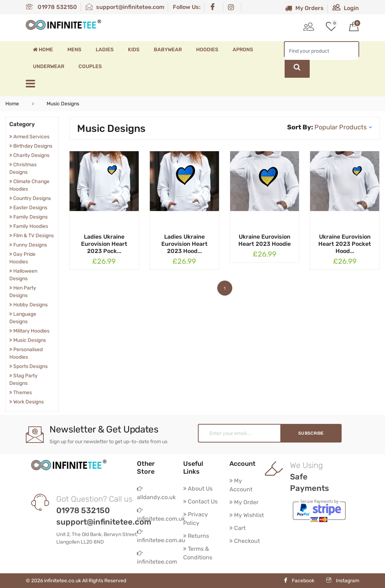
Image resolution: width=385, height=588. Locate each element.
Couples (90, 66)
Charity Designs (29, 155)
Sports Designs (28, 366)
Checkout (245, 541)
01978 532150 (51, 7)
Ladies (105, 50)
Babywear (168, 50)
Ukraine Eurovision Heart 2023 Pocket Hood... (345, 244)
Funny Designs (28, 245)
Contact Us (200, 501)
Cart (237, 528)
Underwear (49, 66)
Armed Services (29, 137)
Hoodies (207, 50)
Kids (134, 50)
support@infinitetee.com (125, 7)
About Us (198, 489)
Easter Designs (28, 208)
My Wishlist (247, 515)
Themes (21, 393)
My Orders (304, 8)
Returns (196, 536)
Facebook (299, 581)
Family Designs (28, 217)
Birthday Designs (31, 146)
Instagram (343, 581)
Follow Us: (187, 7)
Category (22, 124)
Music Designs (28, 340)
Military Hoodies (29, 331)
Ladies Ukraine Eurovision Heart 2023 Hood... (184, 244)
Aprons (243, 50)
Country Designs (30, 198)
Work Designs (27, 402)
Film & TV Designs (32, 236)
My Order (244, 502)
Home (43, 50)
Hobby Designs (28, 305)
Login (346, 8)
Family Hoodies (29, 226)
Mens (74, 50)
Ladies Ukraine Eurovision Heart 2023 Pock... (104, 244)
